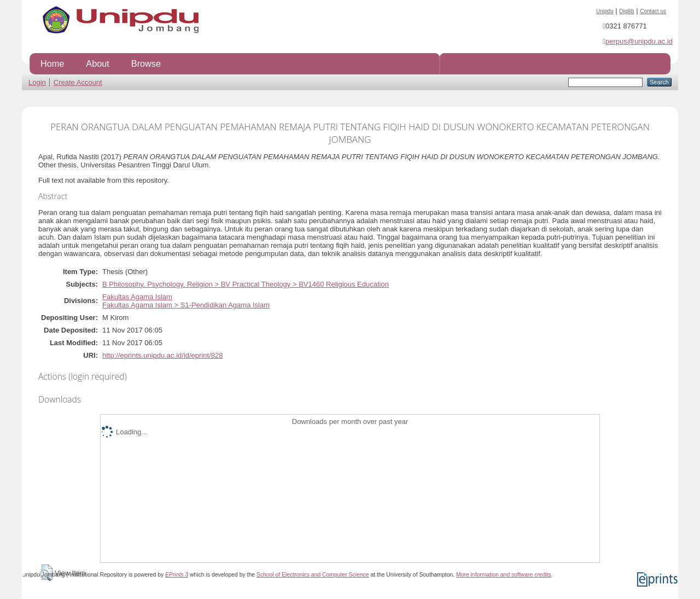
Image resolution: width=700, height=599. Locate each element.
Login (37, 82)
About (97, 63)
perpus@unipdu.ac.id (639, 41)
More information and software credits (504, 575)
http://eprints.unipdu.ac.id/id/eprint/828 (162, 355)
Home (52, 63)
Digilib (626, 11)
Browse (146, 63)
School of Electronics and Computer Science (313, 575)
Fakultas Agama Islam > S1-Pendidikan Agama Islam (186, 305)
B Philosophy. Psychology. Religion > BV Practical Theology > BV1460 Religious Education (246, 284)
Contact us (653, 11)
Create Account (78, 82)
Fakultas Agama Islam (137, 297)
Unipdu (605, 11)
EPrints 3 (177, 575)
